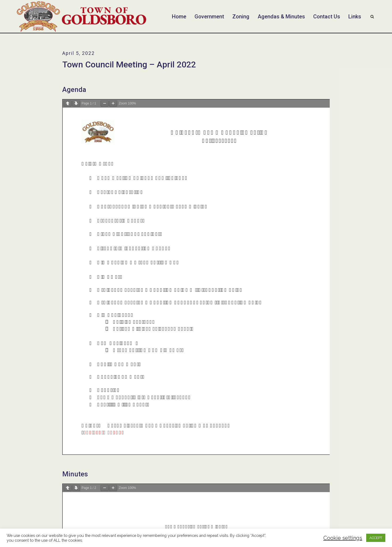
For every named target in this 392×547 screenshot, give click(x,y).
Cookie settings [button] (343, 538)
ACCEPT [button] (376, 538)
